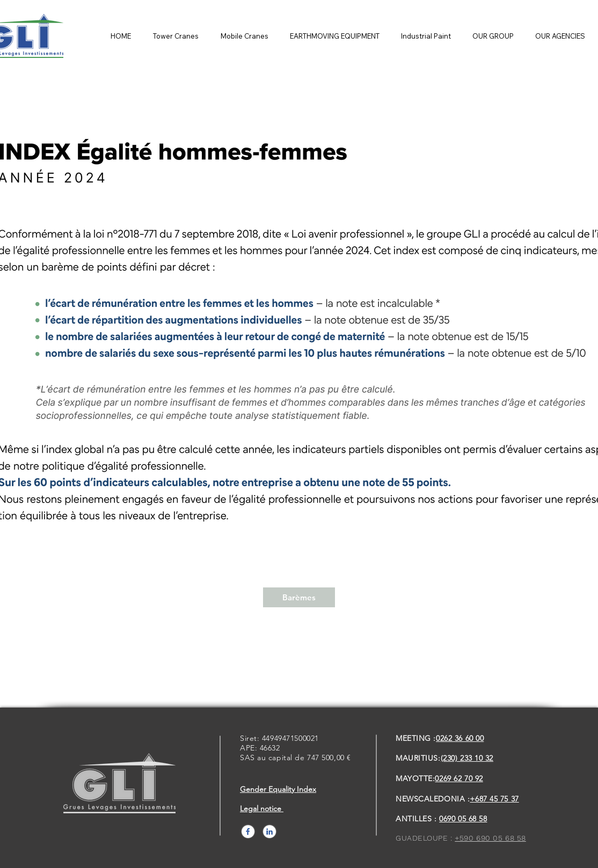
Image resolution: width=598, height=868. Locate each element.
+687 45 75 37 (494, 799)
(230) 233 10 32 (467, 758)
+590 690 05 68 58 (490, 838)
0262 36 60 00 (460, 738)
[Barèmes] (299, 597)
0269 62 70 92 (459, 778)
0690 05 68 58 (463, 819)
